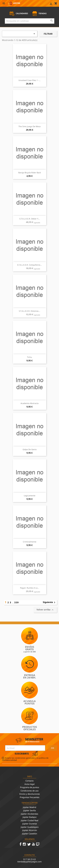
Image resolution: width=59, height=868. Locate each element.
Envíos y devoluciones (30, 794)
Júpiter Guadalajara (30, 827)
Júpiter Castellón (30, 834)
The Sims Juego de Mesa (29, 126)
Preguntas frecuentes (30, 797)
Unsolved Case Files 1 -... (29, 80)
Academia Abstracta (30, 403)
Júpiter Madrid (29, 807)
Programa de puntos (30, 787)
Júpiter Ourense (30, 824)
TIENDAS (39, 13)
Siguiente (50, 602)
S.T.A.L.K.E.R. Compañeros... (29, 265)
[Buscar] (30, 21)
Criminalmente (30, 542)
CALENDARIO (19, 13)
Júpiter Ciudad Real (30, 820)
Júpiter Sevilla (29, 810)
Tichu (29, 357)
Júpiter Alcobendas (29, 814)
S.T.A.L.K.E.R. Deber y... (30, 219)
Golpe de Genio (30, 449)
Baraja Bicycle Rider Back (30, 173)
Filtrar (48, 34)
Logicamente (30, 496)
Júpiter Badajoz (30, 817)
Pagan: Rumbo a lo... (30, 588)
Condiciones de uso (30, 791)
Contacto (29, 781)
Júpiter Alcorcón (30, 830)
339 (17, 602)
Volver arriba (45, 610)
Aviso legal (29, 784)
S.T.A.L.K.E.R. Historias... (29, 311)
